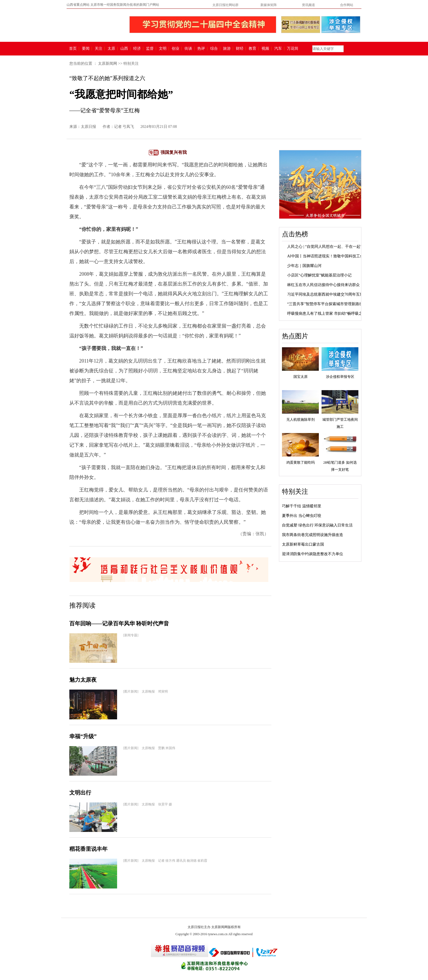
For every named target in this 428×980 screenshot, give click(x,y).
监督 (150, 49)
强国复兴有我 (174, 152)
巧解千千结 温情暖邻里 (302, 506)
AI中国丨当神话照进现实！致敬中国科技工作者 (327, 256)
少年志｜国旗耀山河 (304, 266)
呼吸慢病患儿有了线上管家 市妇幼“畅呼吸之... (326, 314)
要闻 (86, 49)
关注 (99, 49)
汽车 (278, 49)
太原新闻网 (108, 64)
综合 (214, 49)
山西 (124, 49)
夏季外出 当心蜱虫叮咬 (302, 516)
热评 (201, 49)
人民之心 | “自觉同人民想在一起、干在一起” (325, 247)
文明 (163, 49)
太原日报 (88, 127)
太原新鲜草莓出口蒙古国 (303, 544)
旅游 (227, 49)
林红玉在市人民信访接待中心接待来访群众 (323, 285)
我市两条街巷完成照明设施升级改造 (313, 535)
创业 (176, 49)
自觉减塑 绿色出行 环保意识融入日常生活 (317, 525)
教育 (252, 49)
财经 (240, 49)
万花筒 (292, 49)
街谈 (188, 49)
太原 (111, 49)
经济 (137, 49)
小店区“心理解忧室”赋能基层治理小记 (319, 275)
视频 (265, 49)
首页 (73, 49)
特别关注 (131, 64)
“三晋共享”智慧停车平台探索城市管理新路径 (325, 304)
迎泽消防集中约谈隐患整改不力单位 (313, 554)
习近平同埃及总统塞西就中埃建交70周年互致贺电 (329, 294)
